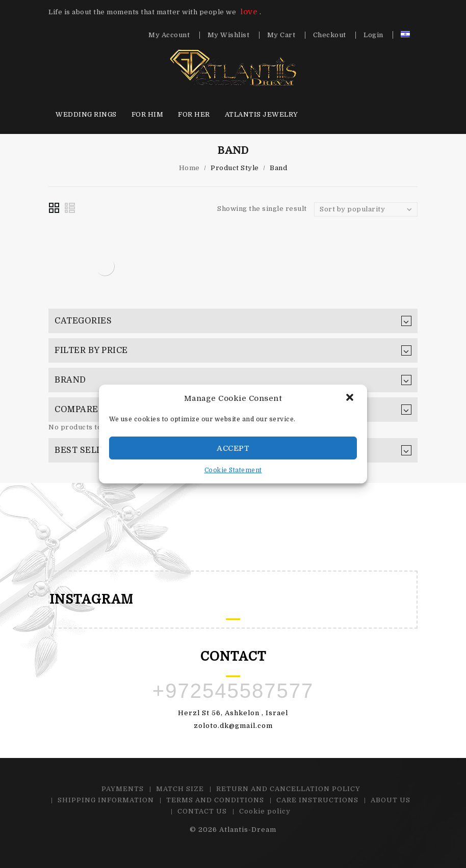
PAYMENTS (123, 789)
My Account (169, 35)
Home (189, 168)
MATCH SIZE (180, 789)
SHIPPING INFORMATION (106, 800)
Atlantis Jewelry (262, 114)
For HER (194, 114)
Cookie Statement (233, 470)
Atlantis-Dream (248, 830)
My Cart (281, 35)
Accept (233, 448)
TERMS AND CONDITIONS (215, 800)
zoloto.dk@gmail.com (233, 726)
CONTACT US (202, 811)
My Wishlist (229, 35)
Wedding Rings (86, 114)
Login (373, 35)
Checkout (330, 35)
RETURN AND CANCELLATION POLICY (288, 789)
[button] (351, 398)
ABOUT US (391, 800)
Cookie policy (265, 811)
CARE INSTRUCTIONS (317, 800)
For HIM (148, 114)
